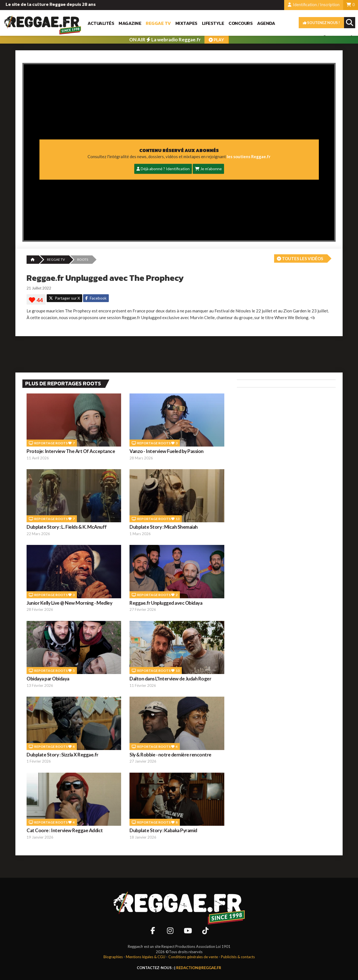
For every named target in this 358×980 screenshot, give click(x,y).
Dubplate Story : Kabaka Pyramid (163, 830)
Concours (241, 23)
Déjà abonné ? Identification (163, 169)
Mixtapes (186, 23)
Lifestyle (213, 23)
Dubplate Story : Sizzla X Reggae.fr (63, 755)
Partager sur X (64, 298)
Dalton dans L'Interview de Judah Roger (170, 679)
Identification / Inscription (314, 5)
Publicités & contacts (238, 957)
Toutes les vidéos (300, 258)
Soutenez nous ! (321, 23)
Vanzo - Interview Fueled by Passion (167, 451)
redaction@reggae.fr (199, 968)
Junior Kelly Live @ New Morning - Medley (69, 603)
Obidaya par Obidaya (48, 679)
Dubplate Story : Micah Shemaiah (164, 527)
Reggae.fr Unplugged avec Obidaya (166, 603)
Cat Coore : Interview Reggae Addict (65, 830)
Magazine (130, 23)
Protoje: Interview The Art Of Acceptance (71, 451)
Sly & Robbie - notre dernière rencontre (170, 755)
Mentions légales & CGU (146, 957)
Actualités (101, 23)
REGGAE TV (56, 259)
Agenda (266, 23)
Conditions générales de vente (193, 957)
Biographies (113, 957)
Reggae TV (158, 23)
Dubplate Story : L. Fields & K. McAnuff (67, 527)
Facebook (96, 298)
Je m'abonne (208, 169)
